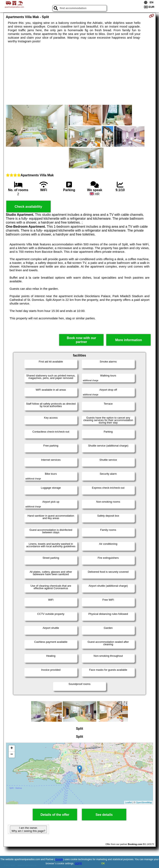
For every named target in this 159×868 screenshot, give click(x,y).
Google (59, 859)
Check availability (28, 207)
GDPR (78, 863)
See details (104, 815)
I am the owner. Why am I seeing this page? (28, 829)
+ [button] (12, 748)
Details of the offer (55, 815)
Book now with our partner (81, 340)
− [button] (12, 755)
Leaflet (129, 802)
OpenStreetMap (144, 802)
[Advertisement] (80, 74)
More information (129, 340)
